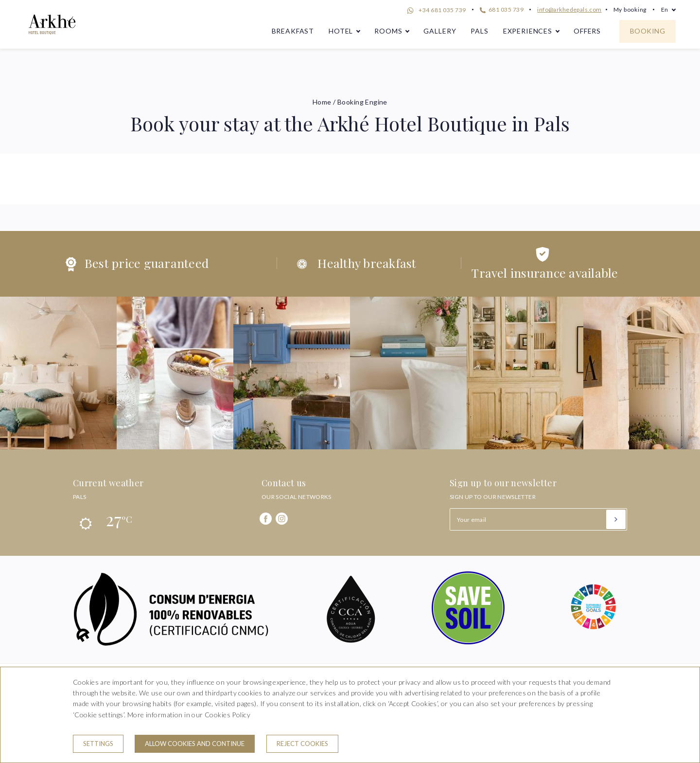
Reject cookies (302, 744)
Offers (587, 31)
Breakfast (293, 31)
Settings (98, 744)
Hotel (341, 31)
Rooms (388, 31)
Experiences (528, 31)
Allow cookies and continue (195, 744)
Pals (479, 31)
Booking (647, 31)
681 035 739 (502, 9)
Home (322, 102)
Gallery (440, 31)
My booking (630, 9)
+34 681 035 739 (435, 11)
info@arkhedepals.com (569, 9)
